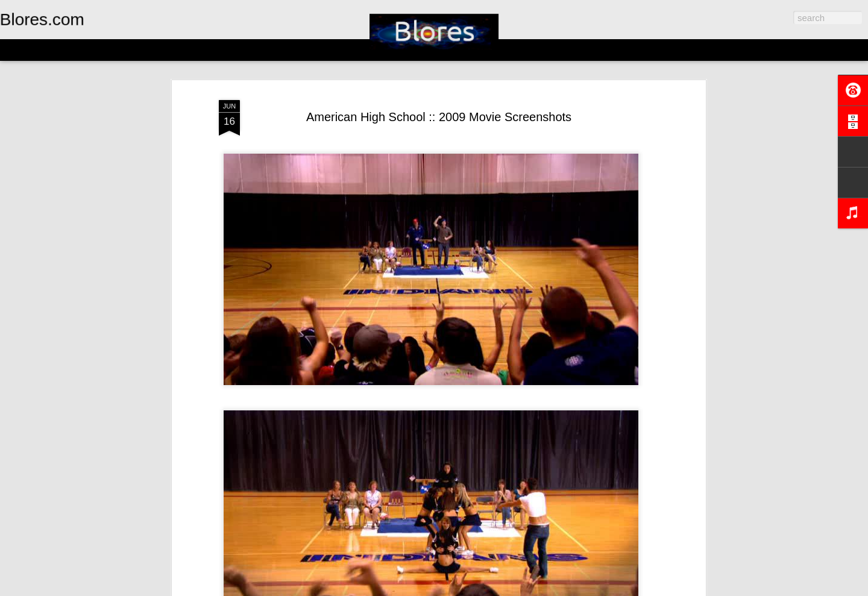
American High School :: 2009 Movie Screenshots (439, 117)
